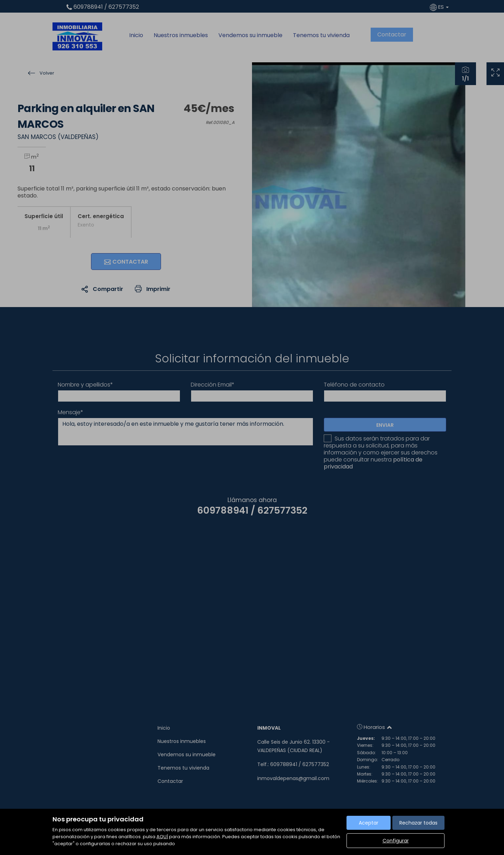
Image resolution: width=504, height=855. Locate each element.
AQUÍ (162, 837)
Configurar (396, 841)
